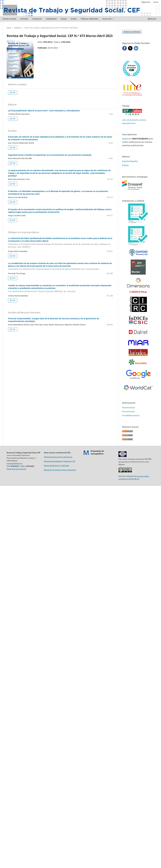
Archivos (24, 19)
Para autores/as (128, 411)
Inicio (9, 28)
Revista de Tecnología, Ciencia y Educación (60, 470)
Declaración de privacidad (16, 469)
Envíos (74, 19)
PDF (14, 92)
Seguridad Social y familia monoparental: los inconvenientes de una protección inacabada (50, 155)
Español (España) (130, 161)
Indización (37, 19)
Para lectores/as (129, 408)
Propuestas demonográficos (97, 452)
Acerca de (107, 19)
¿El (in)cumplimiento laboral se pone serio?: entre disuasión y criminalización (44, 111)
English (125, 165)
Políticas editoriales (90, 19)
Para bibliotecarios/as (131, 415)
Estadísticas (51, 19)
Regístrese (127, 139)
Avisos (64, 19)
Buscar (152, 19)
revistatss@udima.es (14, 463)
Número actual (9, 19)
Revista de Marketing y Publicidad (56, 466)
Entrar (156, 2)
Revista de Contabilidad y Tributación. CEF (60, 461)
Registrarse (146, 2)
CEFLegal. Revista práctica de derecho (58, 457)
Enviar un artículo (132, 32)
